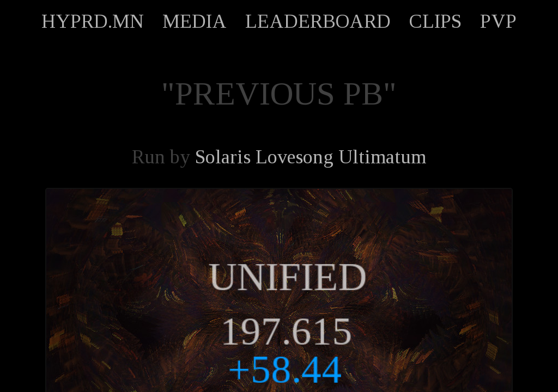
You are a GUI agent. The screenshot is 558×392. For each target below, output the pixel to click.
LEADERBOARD (318, 21)
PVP (498, 21)
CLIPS (435, 21)
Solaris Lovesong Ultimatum (311, 157)
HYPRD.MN (93, 21)
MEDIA (195, 21)
